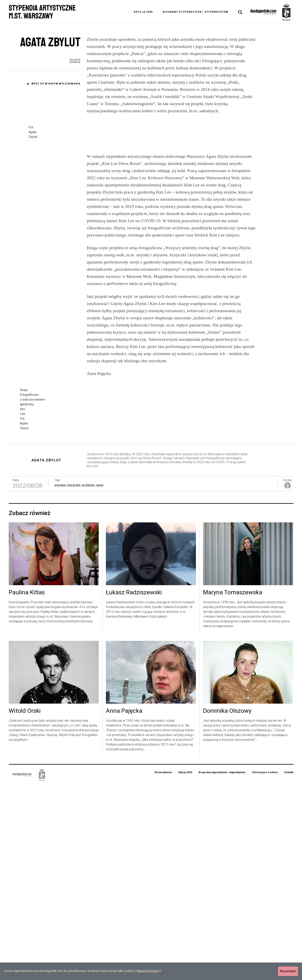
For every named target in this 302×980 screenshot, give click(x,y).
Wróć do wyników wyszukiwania (56, 84)
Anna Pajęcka (124, 906)
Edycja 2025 (143, 12)
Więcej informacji (148, 971)
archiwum (88, 680)
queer (100, 680)
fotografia (74, 680)
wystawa (60, 680)
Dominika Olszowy (227, 906)
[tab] (240, 12)
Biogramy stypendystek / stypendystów (196, 12)
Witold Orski (25, 906)
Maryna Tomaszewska (233, 787)
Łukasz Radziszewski (134, 787)
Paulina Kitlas (27, 787)
